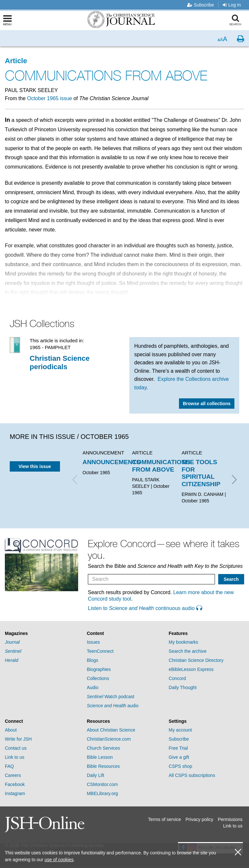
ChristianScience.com (109, 739)
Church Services (104, 748)
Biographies (99, 669)
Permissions (230, 819)
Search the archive (188, 651)
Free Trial (178, 748)
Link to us (15, 757)
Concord (177, 678)
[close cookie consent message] (238, 852)
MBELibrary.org (102, 793)
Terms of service (164, 819)
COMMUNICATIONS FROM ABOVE (161, 466)
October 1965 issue (49, 98)
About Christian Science (111, 730)
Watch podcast (111, 697)
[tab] (43, 633)
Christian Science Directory (196, 660)
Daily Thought (183, 687)
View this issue (35, 466)
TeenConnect (100, 651)
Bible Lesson (100, 757)
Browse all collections (207, 404)
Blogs (93, 660)
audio (113, 706)
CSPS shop (180, 766)
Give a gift (179, 757)
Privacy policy (199, 819)
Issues (93, 642)
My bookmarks (183, 642)
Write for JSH (18, 739)
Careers (13, 775)
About (11, 730)
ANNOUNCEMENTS (112, 462)
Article (16, 61)
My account (180, 730)
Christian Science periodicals (60, 363)
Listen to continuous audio (145, 608)
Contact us (16, 748)
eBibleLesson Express (191, 669)
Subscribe (201, 5)
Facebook (15, 784)
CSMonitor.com (102, 784)
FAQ (9, 766)
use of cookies (59, 860)
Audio (93, 687)
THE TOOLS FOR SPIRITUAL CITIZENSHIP (201, 473)
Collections (98, 678)
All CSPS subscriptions (192, 775)
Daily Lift (96, 775)
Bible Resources (103, 766)
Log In (232, 5)
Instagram (15, 793)
